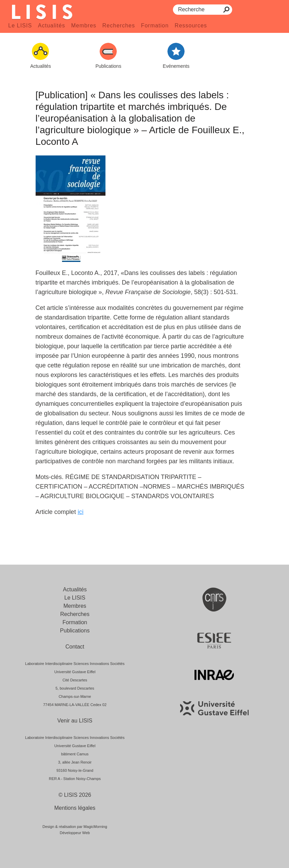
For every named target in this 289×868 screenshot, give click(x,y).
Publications (75, 631)
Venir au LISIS (75, 721)
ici (81, 512)
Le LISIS (20, 26)
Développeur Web (75, 833)
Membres (84, 26)
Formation (155, 26)
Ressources (191, 26)
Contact (75, 647)
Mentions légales (75, 808)
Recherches (119, 26)
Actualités (52, 26)
